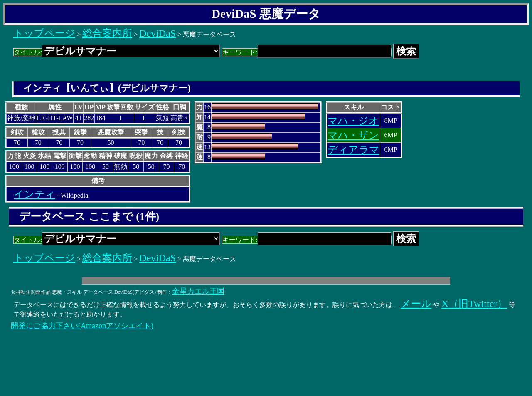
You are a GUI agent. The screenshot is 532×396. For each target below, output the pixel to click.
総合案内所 (107, 33)
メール (416, 304)
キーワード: (307, 52)
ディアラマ (353, 150)
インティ (34, 194)
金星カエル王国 (198, 291)
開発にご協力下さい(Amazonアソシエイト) (82, 326)
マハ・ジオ (353, 121)
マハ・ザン (353, 135)
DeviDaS (158, 33)
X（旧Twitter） (474, 304)
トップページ (44, 33)
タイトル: (117, 52)
